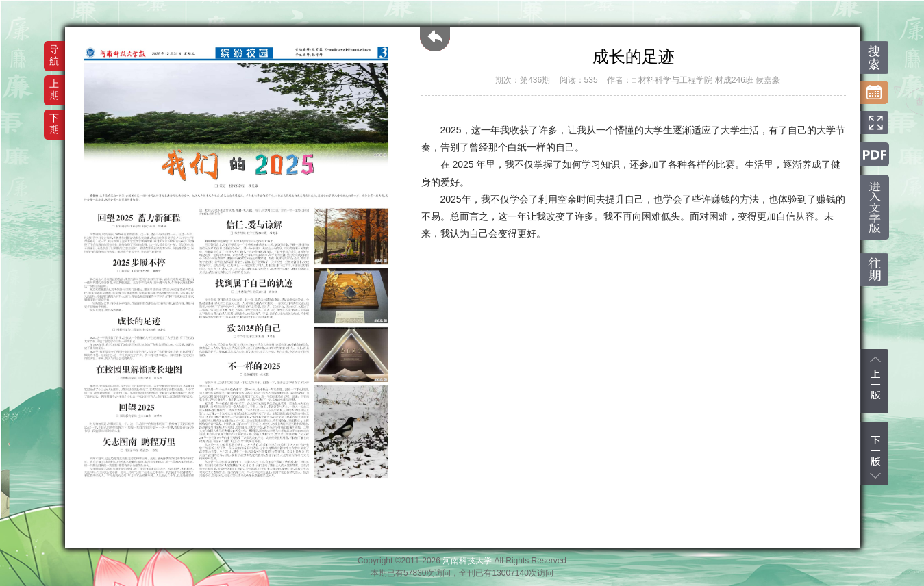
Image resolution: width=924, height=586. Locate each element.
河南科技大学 (467, 561)
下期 (54, 124)
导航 (54, 55)
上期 (54, 89)
